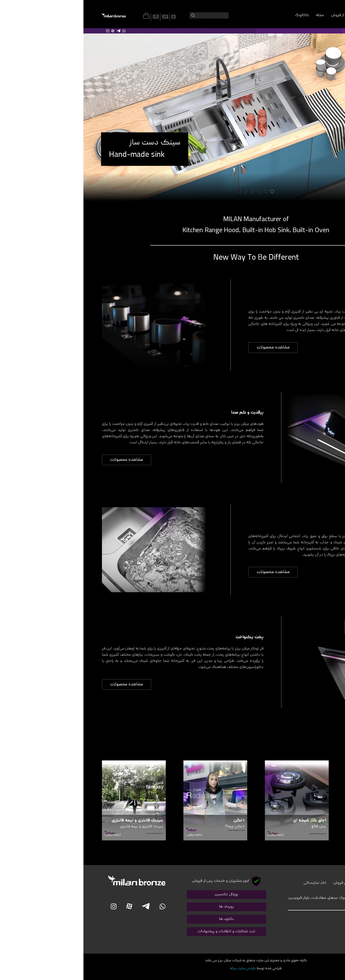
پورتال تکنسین (143, 894)
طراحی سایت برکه (159, 969)
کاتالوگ (219, 15)
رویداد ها (143, 907)
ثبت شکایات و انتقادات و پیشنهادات (143, 931)
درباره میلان (296, 15)
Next (336, 115)
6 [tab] (156, 192)
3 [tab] (176, 192)
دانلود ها (143, 919)
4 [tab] (169, 192)
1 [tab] (189, 192)
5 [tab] (163, 192)
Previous (9, 115)
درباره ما (297, 883)
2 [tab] (183, 192)
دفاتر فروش (259, 883)
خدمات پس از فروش (264, 15)
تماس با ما (318, 883)
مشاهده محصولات (190, 348)
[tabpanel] (172, 116)
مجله (236, 15)
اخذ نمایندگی (231, 883)
